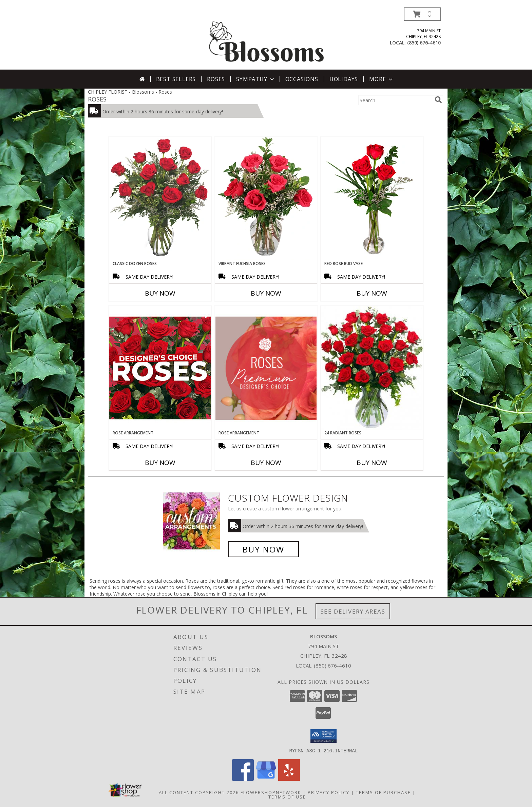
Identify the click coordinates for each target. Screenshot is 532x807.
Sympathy (256, 79)
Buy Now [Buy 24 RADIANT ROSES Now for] (372, 463)
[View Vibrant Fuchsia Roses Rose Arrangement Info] (266, 199)
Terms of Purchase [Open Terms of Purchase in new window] (383, 792)
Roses (216, 79)
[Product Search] (395, 100)
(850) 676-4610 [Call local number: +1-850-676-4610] (424, 43)
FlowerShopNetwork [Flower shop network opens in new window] (271, 792)
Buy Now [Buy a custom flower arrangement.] (263, 549)
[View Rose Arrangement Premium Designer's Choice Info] (266, 368)
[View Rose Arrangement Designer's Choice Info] (160, 368)
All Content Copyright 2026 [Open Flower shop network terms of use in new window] (199, 792)
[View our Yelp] (289, 779)
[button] (422, 14)
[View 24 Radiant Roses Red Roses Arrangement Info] (372, 368)
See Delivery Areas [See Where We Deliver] (353, 611)
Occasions (302, 79)
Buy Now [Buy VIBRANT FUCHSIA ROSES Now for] (266, 293)
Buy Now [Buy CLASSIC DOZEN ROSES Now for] (160, 293)
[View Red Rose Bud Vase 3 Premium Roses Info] (372, 199)
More (382, 79)
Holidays (344, 79)
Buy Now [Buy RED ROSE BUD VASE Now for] (372, 293)
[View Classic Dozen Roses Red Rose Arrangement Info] (160, 199)
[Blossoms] (267, 39)
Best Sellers (176, 79)
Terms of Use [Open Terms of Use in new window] (287, 796)
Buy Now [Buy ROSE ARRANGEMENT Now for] (160, 463)
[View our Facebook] (243, 779)
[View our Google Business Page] (266, 779)
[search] (438, 100)
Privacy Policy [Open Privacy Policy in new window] (329, 792)
